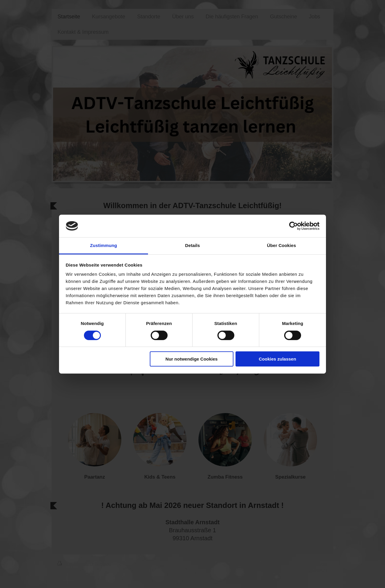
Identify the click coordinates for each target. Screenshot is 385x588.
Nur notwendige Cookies (192, 359)
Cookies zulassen (277, 359)
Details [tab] (192, 245)
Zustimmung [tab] (104, 245)
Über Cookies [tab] (281, 245)
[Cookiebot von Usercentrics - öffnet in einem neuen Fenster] (293, 226)
